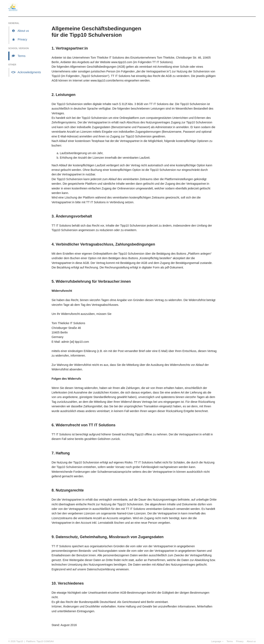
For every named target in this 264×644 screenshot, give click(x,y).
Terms (230, 641)
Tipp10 (20, 641)
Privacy (240, 641)
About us (251, 641)
